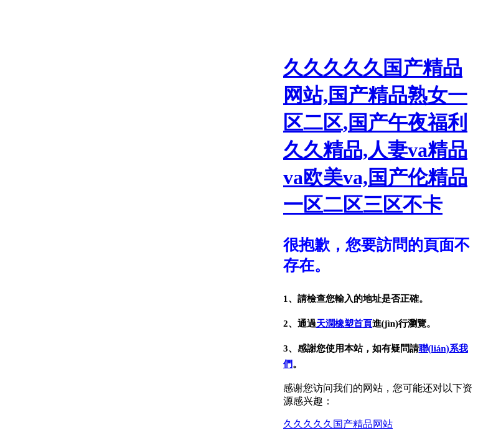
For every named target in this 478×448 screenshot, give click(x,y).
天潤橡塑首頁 (344, 324)
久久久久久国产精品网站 (338, 424)
